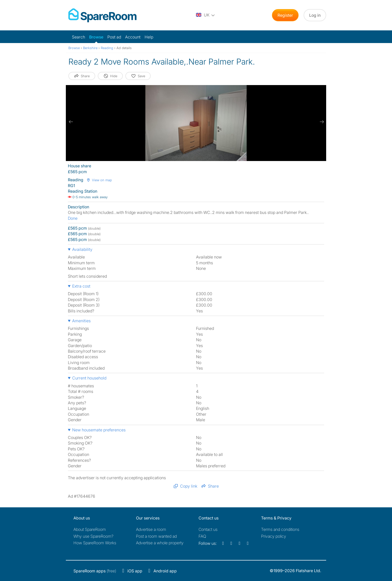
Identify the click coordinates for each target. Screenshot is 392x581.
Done (73, 218)
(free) (95, 571)
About (90, 529)
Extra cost (81, 286)
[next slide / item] (321, 122)
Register (285, 15)
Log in (315, 15)
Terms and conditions (280, 529)
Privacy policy (274, 536)
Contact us (208, 529)
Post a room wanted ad (156, 536)
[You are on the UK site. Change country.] (206, 15)
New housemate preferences (99, 430)
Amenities (81, 321)
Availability (82, 249)
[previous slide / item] (71, 122)
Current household (89, 378)
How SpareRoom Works (95, 543)
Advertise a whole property (160, 543)
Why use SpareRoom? (93, 536)
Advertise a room (151, 529)
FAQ (202, 536)
